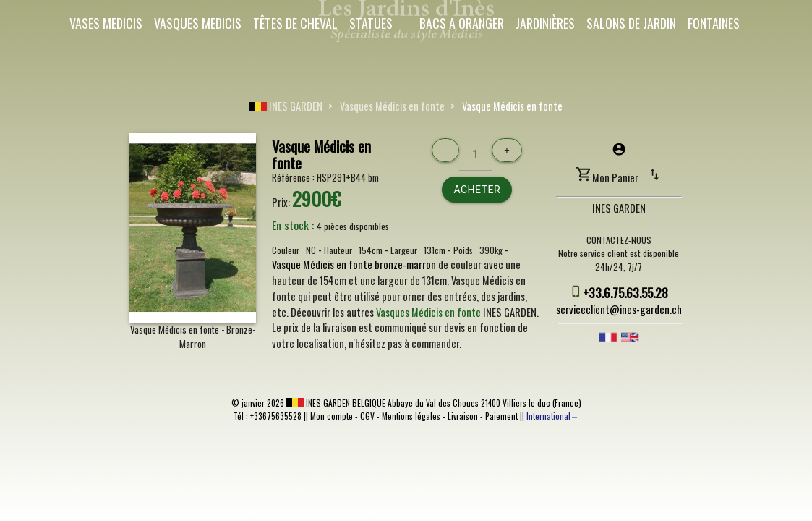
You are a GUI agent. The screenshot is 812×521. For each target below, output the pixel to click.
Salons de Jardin (631, 23)
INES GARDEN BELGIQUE (336, 403)
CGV (367, 416)
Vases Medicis (106, 23)
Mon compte (332, 416)
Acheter (477, 190)
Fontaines (714, 23)
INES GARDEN (286, 106)
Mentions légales (411, 416)
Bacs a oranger (462, 23)
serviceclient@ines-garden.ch (619, 309)
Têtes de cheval (295, 23)
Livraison (463, 416)
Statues (371, 23)
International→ (553, 416)
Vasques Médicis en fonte (392, 106)
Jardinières (545, 23)
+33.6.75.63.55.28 (625, 292)
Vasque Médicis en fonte (512, 106)
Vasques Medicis (198, 23)
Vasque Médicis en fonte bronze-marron (354, 264)
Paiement (501, 416)
